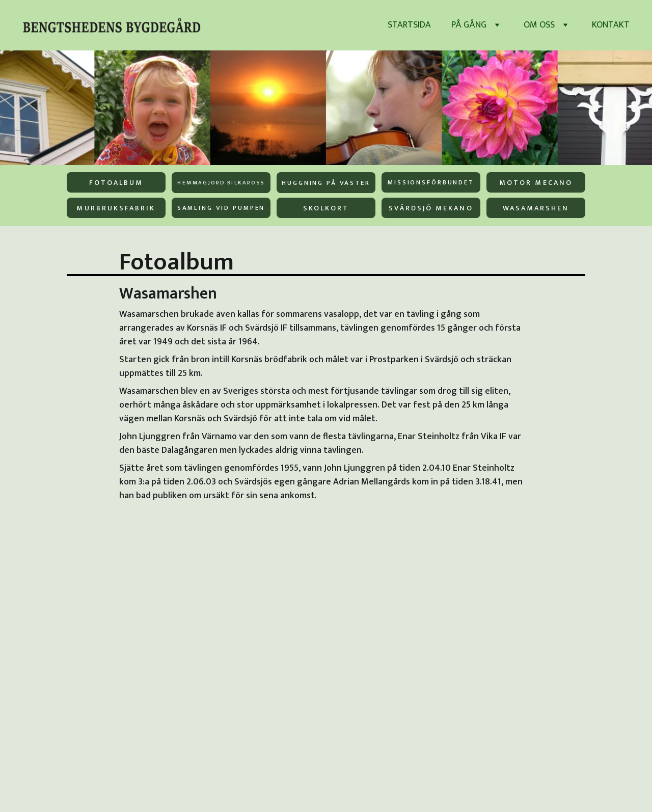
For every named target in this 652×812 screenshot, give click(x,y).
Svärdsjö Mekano (431, 208)
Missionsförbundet (431, 182)
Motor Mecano (536, 183)
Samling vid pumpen (221, 208)
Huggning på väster (326, 183)
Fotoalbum (116, 183)
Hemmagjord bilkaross (221, 183)
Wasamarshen (536, 208)
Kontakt (611, 25)
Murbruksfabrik (116, 208)
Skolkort (326, 208)
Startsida (409, 25)
